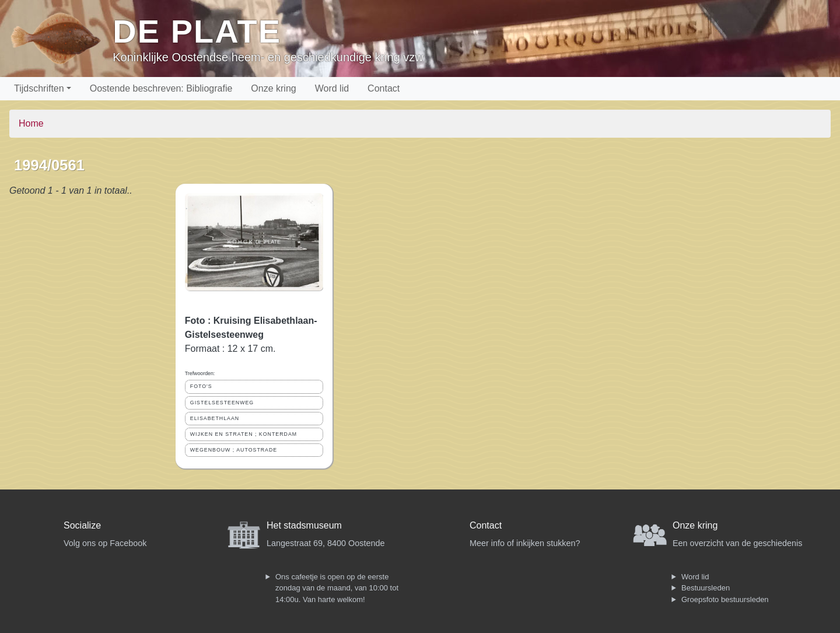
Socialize (82, 525)
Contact (384, 88)
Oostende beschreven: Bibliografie (161, 88)
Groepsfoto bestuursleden (725, 599)
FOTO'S (201, 386)
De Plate (197, 31)
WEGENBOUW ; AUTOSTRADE (234, 450)
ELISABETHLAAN (215, 418)
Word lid (332, 88)
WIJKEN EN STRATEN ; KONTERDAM (244, 434)
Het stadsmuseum (304, 525)
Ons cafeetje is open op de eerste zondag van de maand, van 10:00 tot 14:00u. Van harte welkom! (337, 588)
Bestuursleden (706, 588)
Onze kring (273, 88)
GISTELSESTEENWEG (222, 403)
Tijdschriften (39, 88)
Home (31, 123)
